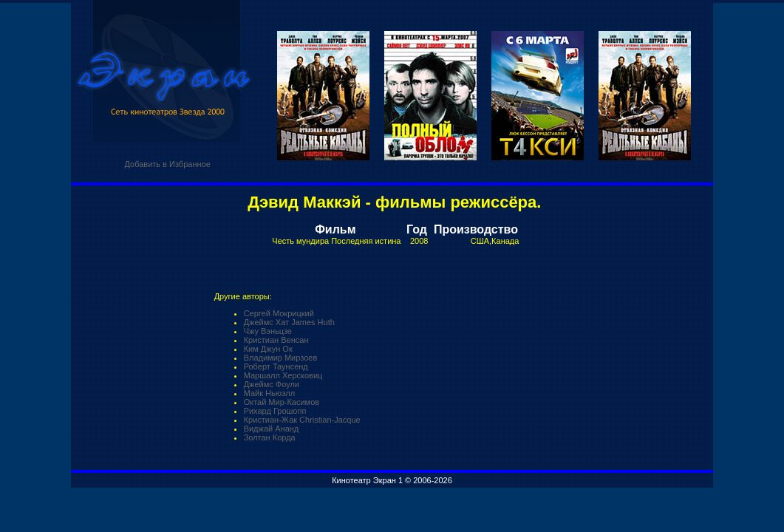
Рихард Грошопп (275, 411)
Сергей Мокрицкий (279, 313)
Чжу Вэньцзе (268, 331)
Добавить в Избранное (167, 164)
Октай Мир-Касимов (282, 402)
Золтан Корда (270, 437)
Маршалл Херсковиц (283, 375)
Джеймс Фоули (272, 384)
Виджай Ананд (272, 429)
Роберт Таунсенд (276, 366)
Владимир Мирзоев (281, 358)
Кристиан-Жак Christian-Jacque (302, 420)
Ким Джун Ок (268, 349)
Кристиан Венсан (276, 340)
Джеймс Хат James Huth (289, 322)
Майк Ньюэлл (270, 393)
